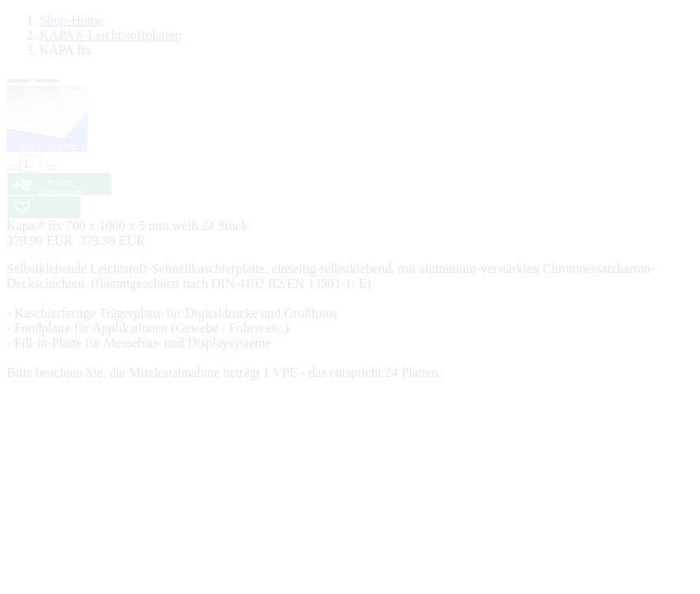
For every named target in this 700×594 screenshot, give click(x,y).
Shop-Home (71, 20)
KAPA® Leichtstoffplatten (111, 35)
